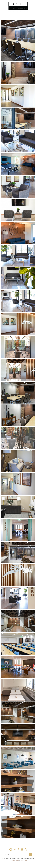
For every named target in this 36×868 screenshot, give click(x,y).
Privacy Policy (14, 861)
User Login (24, 861)
